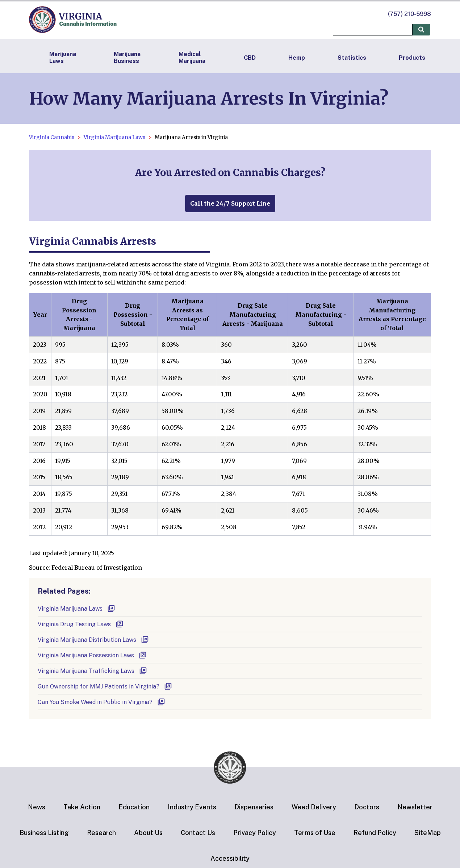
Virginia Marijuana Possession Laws (92, 655)
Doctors (367, 807)
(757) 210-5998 (409, 14)
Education (134, 807)
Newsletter (415, 807)
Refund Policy (375, 833)
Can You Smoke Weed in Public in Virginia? (102, 702)
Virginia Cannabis (52, 137)
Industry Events (192, 807)
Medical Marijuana (192, 58)
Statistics (352, 58)
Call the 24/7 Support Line (230, 203)
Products (412, 58)
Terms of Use (315, 833)
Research (101, 833)
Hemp (297, 58)
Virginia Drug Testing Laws (81, 624)
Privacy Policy (255, 833)
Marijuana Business (127, 58)
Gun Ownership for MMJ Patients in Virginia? (105, 686)
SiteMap (428, 833)
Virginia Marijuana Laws (114, 137)
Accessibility (230, 858)
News (37, 807)
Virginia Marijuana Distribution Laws (93, 640)
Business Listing (44, 833)
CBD (250, 58)
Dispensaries (254, 807)
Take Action (82, 807)
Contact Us (198, 833)
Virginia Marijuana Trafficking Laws (93, 671)
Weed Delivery (314, 807)
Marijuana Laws (63, 58)
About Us (148, 833)
